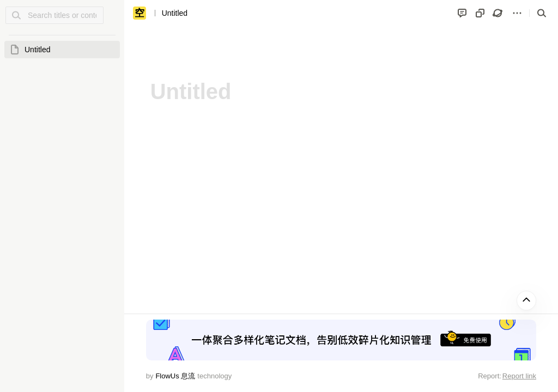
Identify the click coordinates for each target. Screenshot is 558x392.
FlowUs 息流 (175, 376)
